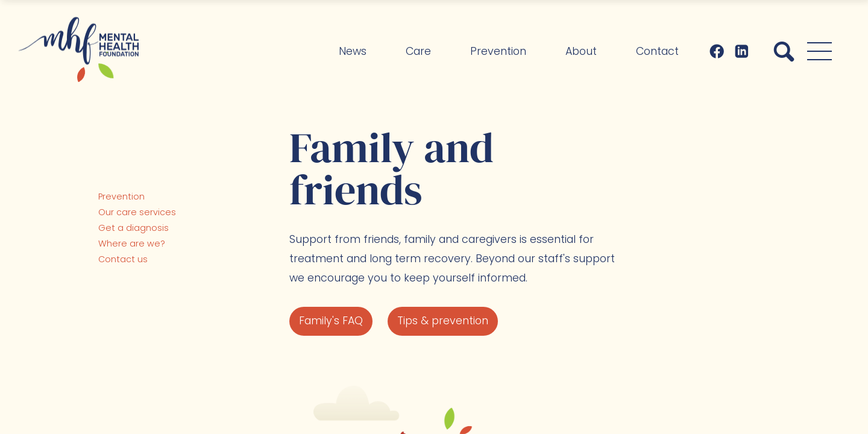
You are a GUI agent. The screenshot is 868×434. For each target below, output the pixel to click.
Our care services (137, 212)
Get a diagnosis (134, 228)
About (581, 51)
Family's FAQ (331, 321)
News (353, 51)
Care (418, 51)
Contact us (123, 259)
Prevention (498, 51)
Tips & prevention (443, 321)
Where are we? (132, 244)
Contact (657, 51)
